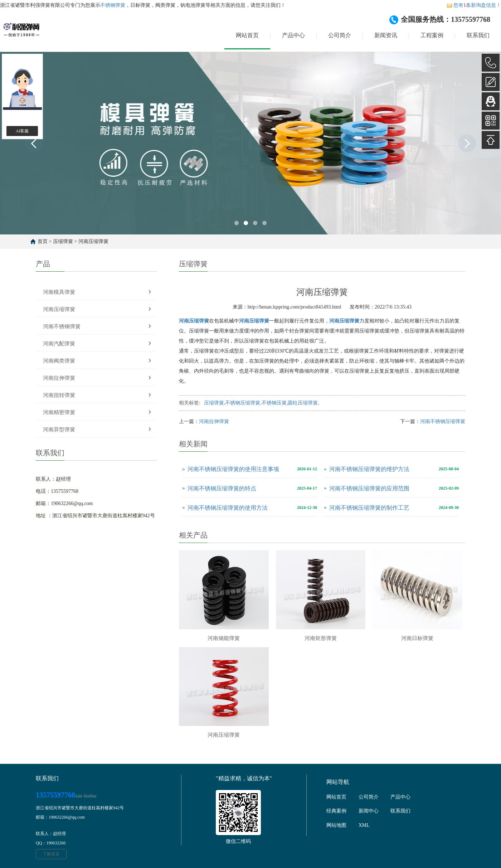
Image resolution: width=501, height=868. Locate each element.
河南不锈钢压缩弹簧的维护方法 (369, 469)
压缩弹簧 (63, 241)
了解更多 (51, 854)
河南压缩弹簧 (93, 241)
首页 (43, 241)
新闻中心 (369, 811)
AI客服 (22, 131)
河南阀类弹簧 (59, 361)
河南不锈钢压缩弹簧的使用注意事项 (233, 469)
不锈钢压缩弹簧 (243, 403)
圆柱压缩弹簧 (303, 403)
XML (364, 825)
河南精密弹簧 (59, 412)
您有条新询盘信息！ (474, 5)
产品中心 (293, 35)
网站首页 (247, 35)
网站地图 (336, 825)
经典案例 (336, 811)
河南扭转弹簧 (59, 395)
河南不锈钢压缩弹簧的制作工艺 (369, 508)
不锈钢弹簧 (113, 5)
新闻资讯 (386, 35)
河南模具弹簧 (59, 292)
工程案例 (432, 35)
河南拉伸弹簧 (59, 378)
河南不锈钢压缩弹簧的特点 (222, 488)
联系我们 (478, 35)
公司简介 (340, 35)
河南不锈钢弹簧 (62, 326)
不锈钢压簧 (274, 403)
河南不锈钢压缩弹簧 (443, 421)
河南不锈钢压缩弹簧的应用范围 (369, 488)
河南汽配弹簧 (59, 344)
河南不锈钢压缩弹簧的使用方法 (228, 508)
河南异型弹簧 (59, 430)
